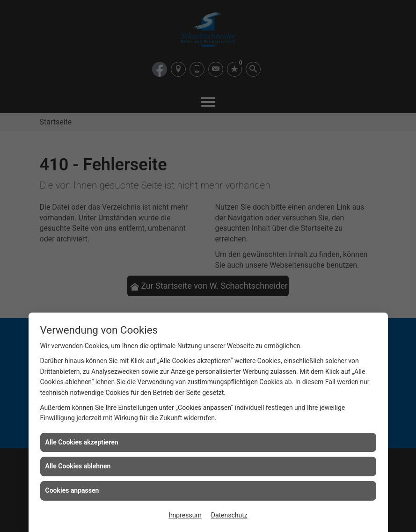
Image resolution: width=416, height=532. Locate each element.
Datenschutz (229, 515)
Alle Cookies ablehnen (78, 466)
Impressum (185, 515)
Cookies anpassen (72, 490)
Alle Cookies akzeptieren (82, 442)
